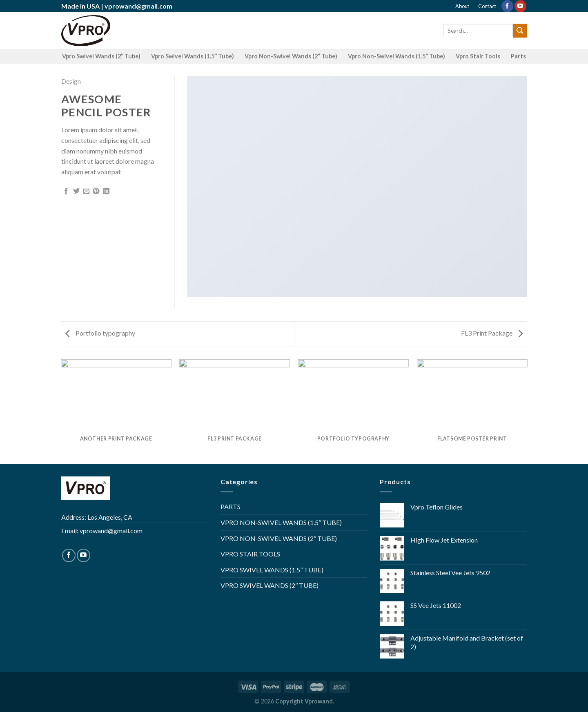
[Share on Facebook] (66, 191)
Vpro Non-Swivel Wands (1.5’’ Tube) (396, 56)
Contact (487, 6)
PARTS (231, 506)
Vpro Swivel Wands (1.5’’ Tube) (193, 56)
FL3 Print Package (492, 333)
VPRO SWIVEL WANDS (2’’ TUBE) (269, 585)
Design (71, 81)
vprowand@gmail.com (138, 6)
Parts (518, 56)
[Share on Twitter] (76, 191)
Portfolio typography (100, 333)
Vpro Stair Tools (478, 56)
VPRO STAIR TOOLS (250, 554)
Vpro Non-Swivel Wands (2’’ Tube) (291, 56)
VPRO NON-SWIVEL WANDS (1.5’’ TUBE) (281, 522)
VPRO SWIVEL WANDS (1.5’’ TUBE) (272, 570)
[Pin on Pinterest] (96, 191)
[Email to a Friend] (86, 191)
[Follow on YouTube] (520, 6)
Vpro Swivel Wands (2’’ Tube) (101, 56)
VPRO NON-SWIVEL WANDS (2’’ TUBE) (279, 538)
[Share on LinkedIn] (106, 191)
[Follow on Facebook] (507, 6)
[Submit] (520, 31)
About (462, 6)
